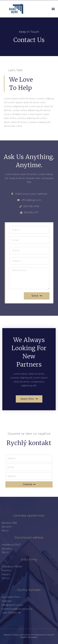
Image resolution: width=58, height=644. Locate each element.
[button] (53, 9)
